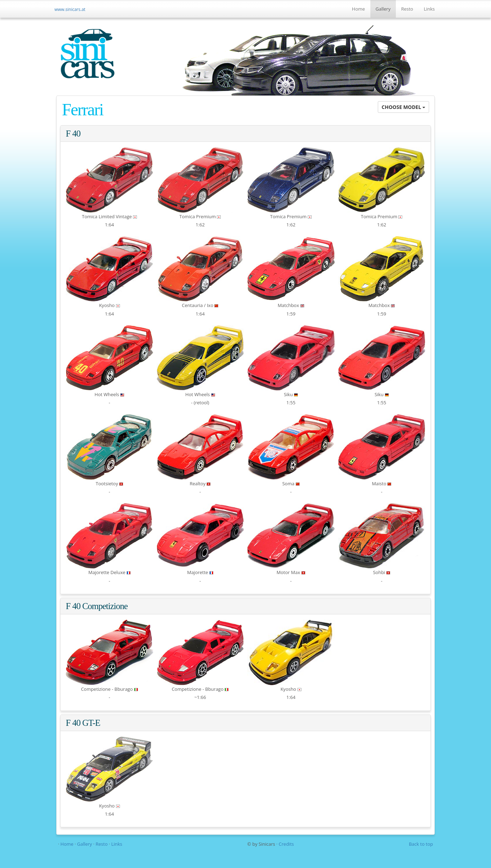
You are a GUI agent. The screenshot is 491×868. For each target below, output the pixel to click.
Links (429, 9)
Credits (286, 844)
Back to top (421, 844)
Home (359, 9)
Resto (407, 9)
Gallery (383, 9)
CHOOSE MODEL (403, 107)
